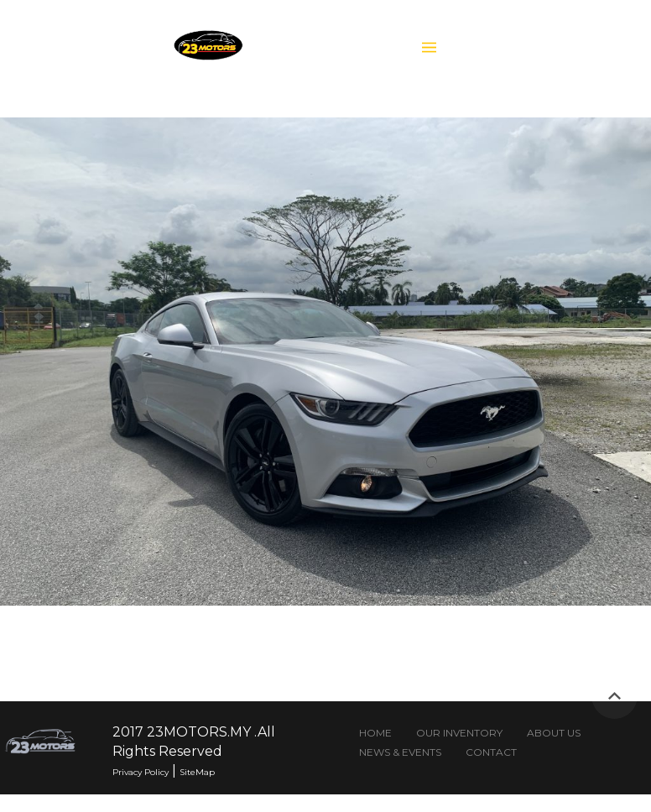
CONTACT (490, 752)
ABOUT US (553, 733)
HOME (375, 733)
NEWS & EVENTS (400, 752)
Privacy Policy (141, 772)
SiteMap (197, 772)
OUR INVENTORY (459, 733)
